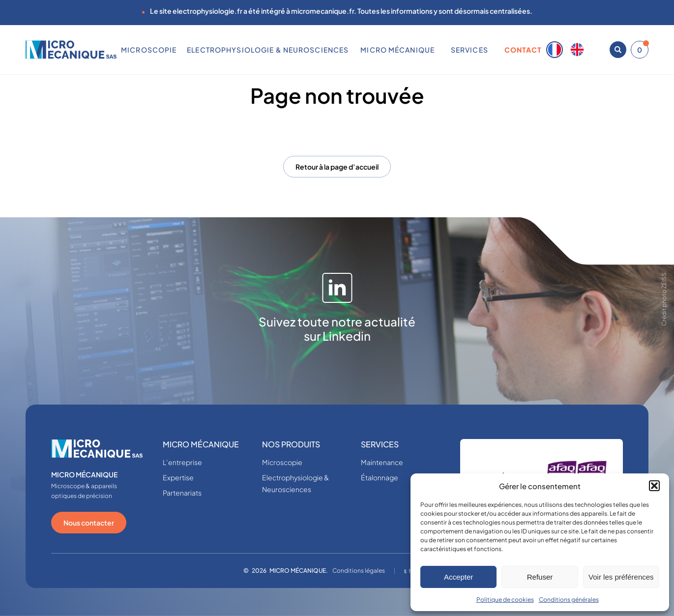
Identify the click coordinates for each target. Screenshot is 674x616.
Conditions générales (569, 600)
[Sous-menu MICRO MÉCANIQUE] (439, 50)
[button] (654, 486)
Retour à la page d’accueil (337, 167)
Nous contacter (89, 523)
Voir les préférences (621, 577)
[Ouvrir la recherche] (618, 50)
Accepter (458, 577)
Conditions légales (359, 571)
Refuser (540, 577)
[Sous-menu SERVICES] (492, 50)
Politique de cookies (505, 600)
